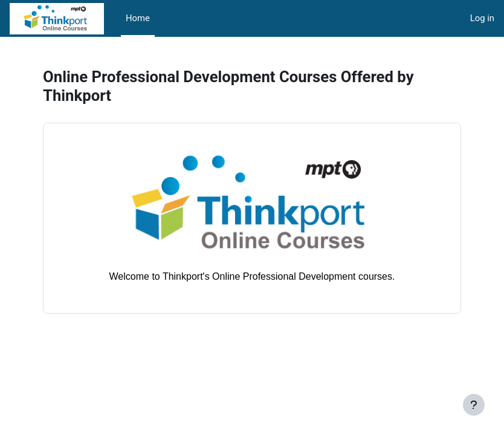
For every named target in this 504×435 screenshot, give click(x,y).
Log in (482, 18)
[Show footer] (474, 405)
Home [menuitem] (138, 18)
